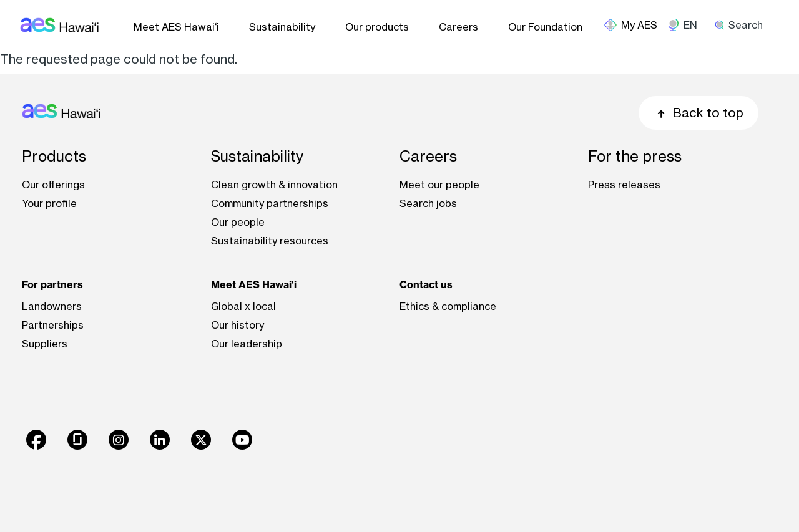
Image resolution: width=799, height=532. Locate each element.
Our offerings (53, 185)
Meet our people (439, 185)
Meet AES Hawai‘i (176, 27)
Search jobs (428, 203)
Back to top (699, 113)
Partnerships (53, 325)
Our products (377, 27)
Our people (238, 222)
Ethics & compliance (448, 306)
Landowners (52, 306)
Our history (238, 325)
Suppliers (45, 344)
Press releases (624, 185)
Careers (458, 27)
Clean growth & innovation (274, 185)
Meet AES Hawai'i (254, 284)
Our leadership (247, 344)
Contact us (426, 284)
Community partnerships (270, 203)
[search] (743, 25)
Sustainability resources (270, 241)
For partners (52, 284)
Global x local (243, 306)
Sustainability (282, 27)
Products (54, 156)
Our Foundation (545, 27)
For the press (635, 156)
